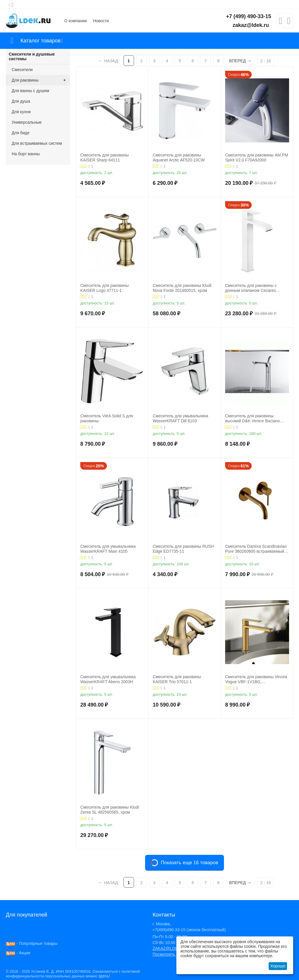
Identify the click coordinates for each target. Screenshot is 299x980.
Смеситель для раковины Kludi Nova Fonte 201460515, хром (182, 288)
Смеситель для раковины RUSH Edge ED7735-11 (183, 549)
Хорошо (278, 966)
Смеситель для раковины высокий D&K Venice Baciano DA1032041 (252, 418)
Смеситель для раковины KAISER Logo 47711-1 (105, 288)
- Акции (18, 953)
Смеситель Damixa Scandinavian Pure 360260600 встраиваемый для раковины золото (256, 549)
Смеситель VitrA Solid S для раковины (107, 418)
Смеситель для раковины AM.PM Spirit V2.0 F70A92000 (257, 157)
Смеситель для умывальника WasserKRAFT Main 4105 (108, 549)
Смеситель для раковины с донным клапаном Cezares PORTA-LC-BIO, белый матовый (255, 288)
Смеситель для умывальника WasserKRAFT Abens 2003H (108, 679)
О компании (75, 21)
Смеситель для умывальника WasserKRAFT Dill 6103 (180, 418)
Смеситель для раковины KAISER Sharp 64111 (105, 157)
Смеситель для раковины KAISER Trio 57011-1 (177, 679)
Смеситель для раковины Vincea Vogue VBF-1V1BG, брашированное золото (256, 679)
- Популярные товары (32, 943)
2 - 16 (265, 61)
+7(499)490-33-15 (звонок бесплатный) (189, 930)
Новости (101, 21)
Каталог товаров (40, 41)
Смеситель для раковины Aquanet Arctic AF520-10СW (179, 157)
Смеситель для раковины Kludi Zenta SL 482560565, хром (110, 810)
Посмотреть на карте (172, 954)
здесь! (104, 976)
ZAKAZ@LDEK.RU (170, 948)
